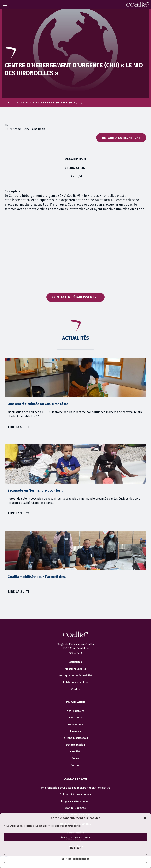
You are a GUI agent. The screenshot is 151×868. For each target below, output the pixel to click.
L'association (75, 702)
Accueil (11, 103)
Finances (75, 731)
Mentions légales (75, 669)
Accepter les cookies (75, 837)
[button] (145, 818)
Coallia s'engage (75, 779)
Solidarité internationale (76, 794)
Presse (76, 758)
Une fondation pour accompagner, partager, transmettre (76, 788)
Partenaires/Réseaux (75, 738)
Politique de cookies (76, 682)
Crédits (76, 689)
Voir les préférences (75, 859)
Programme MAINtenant (75, 801)
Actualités (76, 662)
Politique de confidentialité (76, 676)
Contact (75, 765)
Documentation (75, 745)
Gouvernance (75, 725)
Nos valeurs (76, 718)
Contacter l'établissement (75, 297)
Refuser (76, 848)
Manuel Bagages (75, 808)
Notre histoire (75, 711)
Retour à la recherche (121, 138)
